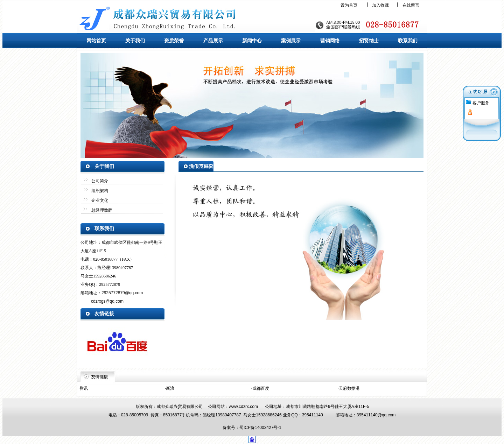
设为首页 (349, 5)
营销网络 (330, 41)
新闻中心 (252, 41)
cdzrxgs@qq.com (107, 301)
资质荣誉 (174, 41)
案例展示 (291, 41)
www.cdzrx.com (243, 407)
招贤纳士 (369, 41)
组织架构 (100, 191)
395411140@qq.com (376, 415)
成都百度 (261, 388)
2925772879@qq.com (122, 293)
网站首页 (96, 41)
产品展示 (213, 41)
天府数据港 (349, 388)
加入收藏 (380, 5)
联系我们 (408, 41)
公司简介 (100, 181)
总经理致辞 (102, 210)
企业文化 (100, 200)
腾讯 (84, 388)
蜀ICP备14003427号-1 (260, 428)
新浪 (170, 388)
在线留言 (411, 5)
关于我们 (135, 41)
